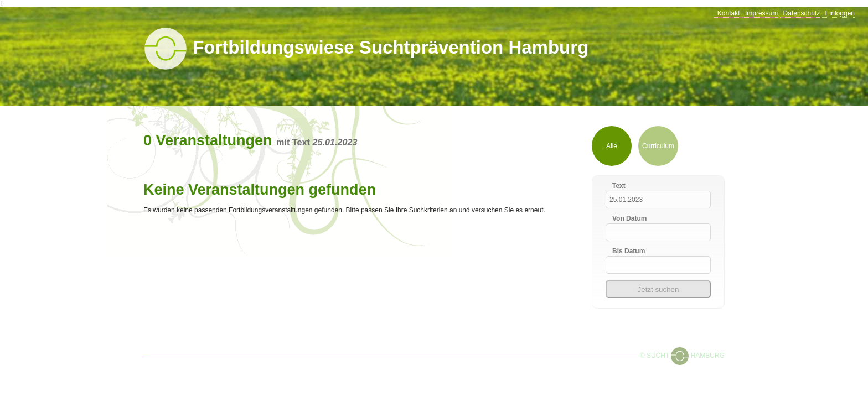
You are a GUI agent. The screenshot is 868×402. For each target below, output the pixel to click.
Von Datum (629, 218)
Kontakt (729, 13)
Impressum (761, 13)
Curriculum (658, 146)
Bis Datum (629, 251)
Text (619, 186)
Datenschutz (802, 13)
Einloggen (840, 13)
